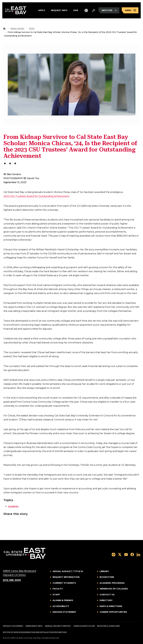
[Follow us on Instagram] (114, 554)
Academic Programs (112, 583)
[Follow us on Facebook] (132, 554)
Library (104, 571)
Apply (42, 10)
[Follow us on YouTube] (126, 554)
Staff (56, 595)
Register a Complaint (109, 626)
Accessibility (61, 606)
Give (76, 10)
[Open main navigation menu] (130, 10)
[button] (86, 10)
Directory (106, 600)
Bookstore (107, 577)
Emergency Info (34, 626)
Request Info (59, 10)
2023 (32, 28)
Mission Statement (64, 612)
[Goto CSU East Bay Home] (4, 28)
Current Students (64, 583)
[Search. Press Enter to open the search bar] (94, 10)
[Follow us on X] (120, 554)
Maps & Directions (111, 606)
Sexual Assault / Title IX (68, 571)
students (13, 506)
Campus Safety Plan (84, 626)
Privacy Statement (13, 626)
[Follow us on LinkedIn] (138, 554)
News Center (17, 28)
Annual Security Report (58, 626)
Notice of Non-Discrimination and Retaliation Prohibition (35, 632)
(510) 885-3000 (12, 580)
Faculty (58, 589)
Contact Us (107, 595)
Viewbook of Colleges (114, 589)
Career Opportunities (113, 612)
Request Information (66, 577)
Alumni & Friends (63, 600)
